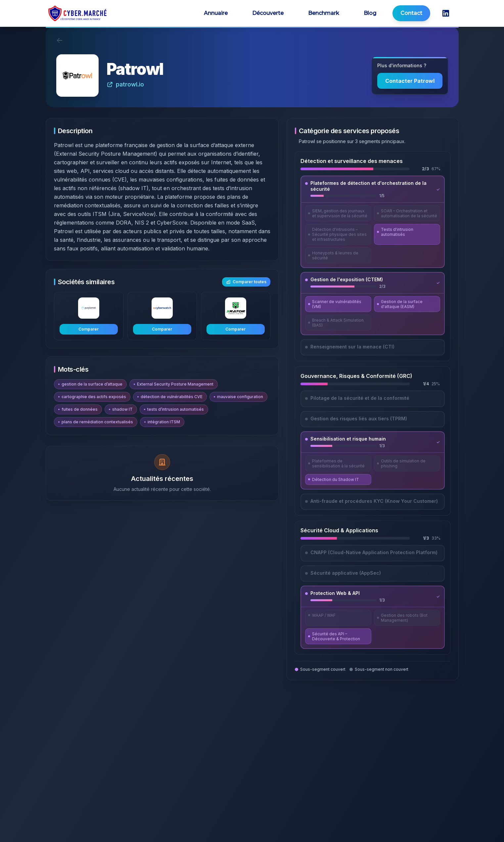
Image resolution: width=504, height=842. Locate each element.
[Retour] (60, 40)
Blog (370, 13)
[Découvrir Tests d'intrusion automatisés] (407, 234)
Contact (411, 13)
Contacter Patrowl (410, 81)
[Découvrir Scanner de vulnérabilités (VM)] (338, 304)
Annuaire (216, 13)
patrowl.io (125, 84)
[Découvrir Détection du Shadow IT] (338, 479)
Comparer (89, 329)
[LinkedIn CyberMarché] (446, 13)
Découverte (268, 13)
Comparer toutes (246, 282)
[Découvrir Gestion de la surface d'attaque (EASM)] (407, 304)
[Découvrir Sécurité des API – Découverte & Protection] (338, 636)
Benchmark (324, 13)
